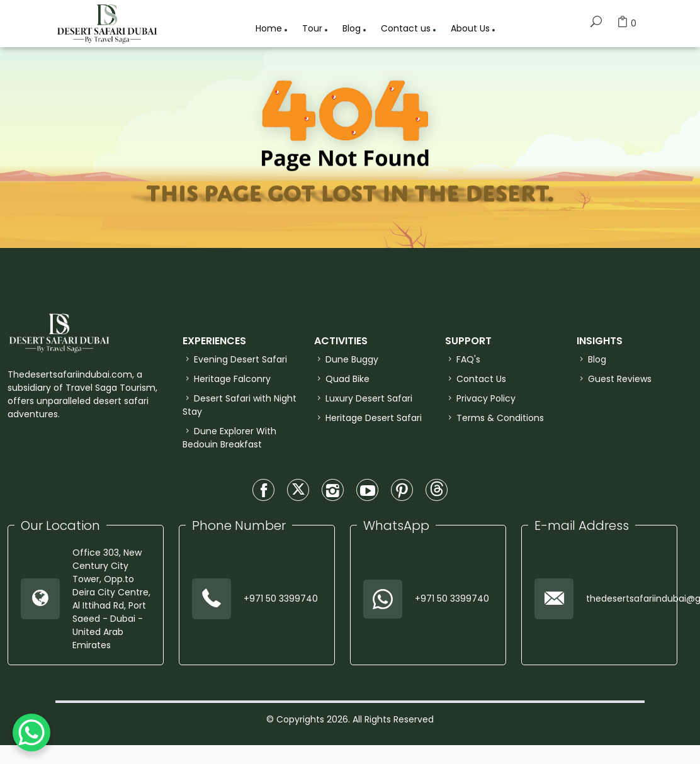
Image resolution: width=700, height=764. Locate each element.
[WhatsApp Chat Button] (31, 733)
